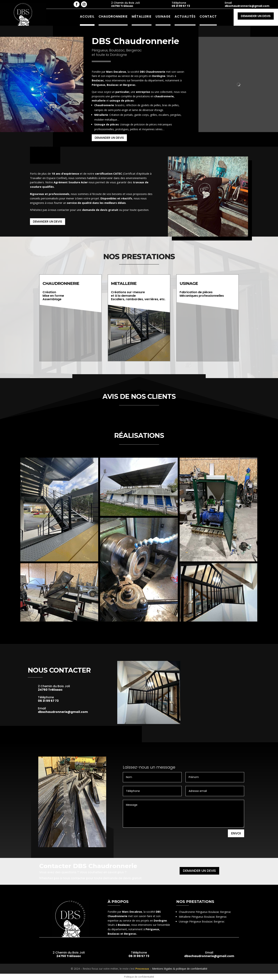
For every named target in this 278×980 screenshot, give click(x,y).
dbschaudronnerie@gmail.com (247, 6)
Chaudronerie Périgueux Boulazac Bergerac (205, 912)
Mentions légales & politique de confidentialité (180, 969)
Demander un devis (256, 16)
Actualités (185, 16)
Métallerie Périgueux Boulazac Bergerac (203, 917)
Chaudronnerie (113, 16)
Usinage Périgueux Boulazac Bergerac (202, 921)
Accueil (87, 16)
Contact (208, 16)
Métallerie (142, 16)
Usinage (163, 16)
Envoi (236, 833)
